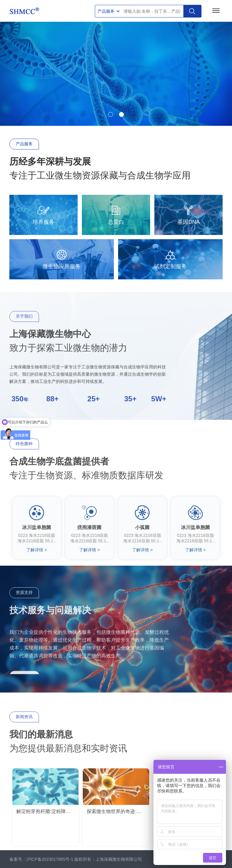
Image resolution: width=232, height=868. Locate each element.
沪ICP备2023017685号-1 (50, 859)
